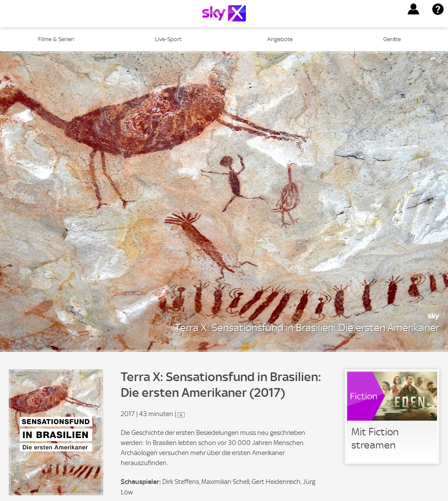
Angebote (280, 39)
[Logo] (224, 13)
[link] (392, 417)
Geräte (392, 39)
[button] (413, 9)
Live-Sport (168, 39)
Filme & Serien (56, 39)
